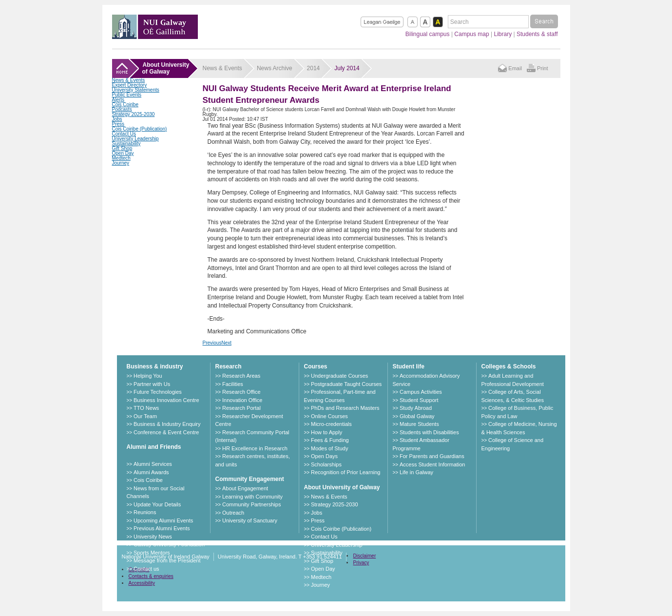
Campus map (471, 34)
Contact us (146, 569)
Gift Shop (122, 148)
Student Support (419, 400)
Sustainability (126, 144)
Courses (316, 366)
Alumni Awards (151, 472)
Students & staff (537, 34)
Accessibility (142, 583)
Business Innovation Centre (166, 400)
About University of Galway (342, 487)
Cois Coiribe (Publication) (140, 129)
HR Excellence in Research (255, 448)
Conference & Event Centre (166, 432)
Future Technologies (158, 392)
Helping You (148, 376)
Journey (121, 163)
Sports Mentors (152, 553)
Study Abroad (416, 408)
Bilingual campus (428, 34)
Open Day (123, 153)
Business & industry (155, 366)
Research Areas (241, 376)
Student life (409, 366)
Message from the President (167, 560)
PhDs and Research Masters (345, 408)
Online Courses (329, 416)
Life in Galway (416, 472)
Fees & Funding (330, 440)
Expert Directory (130, 85)
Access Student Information (432, 464)
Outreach (233, 513)
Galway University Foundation (169, 544)
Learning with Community (252, 497)
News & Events (129, 80)
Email (515, 68)
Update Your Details (157, 504)
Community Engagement (250, 479)
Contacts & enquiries (151, 576)
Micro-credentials (331, 424)
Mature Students (419, 424)
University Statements (136, 90)
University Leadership (135, 139)
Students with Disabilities (429, 432)
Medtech (121, 158)
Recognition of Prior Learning (346, 472)
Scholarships (326, 464)
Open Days (324, 456)
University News (153, 537)
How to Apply (326, 432)
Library (503, 34)
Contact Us (124, 134)
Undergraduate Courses (339, 376)
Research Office (241, 392)
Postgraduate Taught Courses (346, 384)
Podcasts (122, 109)
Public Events (127, 95)
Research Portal (241, 408)
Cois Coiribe (125, 105)
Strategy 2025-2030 (134, 114)
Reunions (145, 512)
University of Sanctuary (250, 520)
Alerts (118, 100)
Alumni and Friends (154, 447)
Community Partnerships (251, 504)
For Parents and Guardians (432, 456)
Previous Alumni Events (162, 528)
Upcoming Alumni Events (163, 520)
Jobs (117, 119)
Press (118, 124)
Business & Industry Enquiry (167, 424)
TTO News (146, 408)
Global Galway (417, 416)
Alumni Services (153, 464)
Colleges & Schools (509, 366)
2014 (314, 68)
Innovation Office (242, 400)
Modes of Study (329, 448)
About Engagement (245, 488)
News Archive (275, 68)
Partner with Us (152, 384)
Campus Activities (421, 392)
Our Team (145, 416)
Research (229, 366)
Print (543, 68)
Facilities (233, 384)
